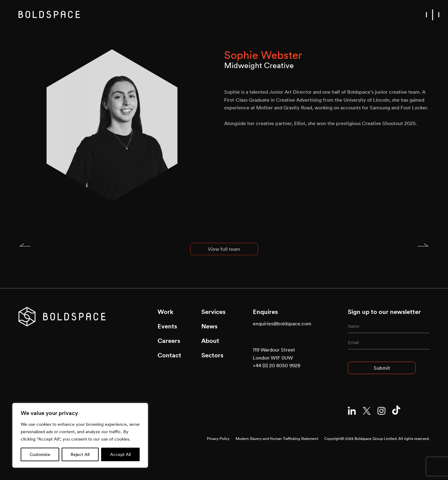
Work (165, 312)
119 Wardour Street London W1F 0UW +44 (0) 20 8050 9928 (277, 358)
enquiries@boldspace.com (282, 323)
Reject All (80, 454)
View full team (224, 253)
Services (213, 312)
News (209, 326)
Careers (169, 341)
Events (167, 326)
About (210, 341)
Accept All (120, 454)
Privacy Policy (218, 439)
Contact (169, 355)
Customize (40, 454)
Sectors (212, 355)
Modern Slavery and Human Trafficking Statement (277, 439)
